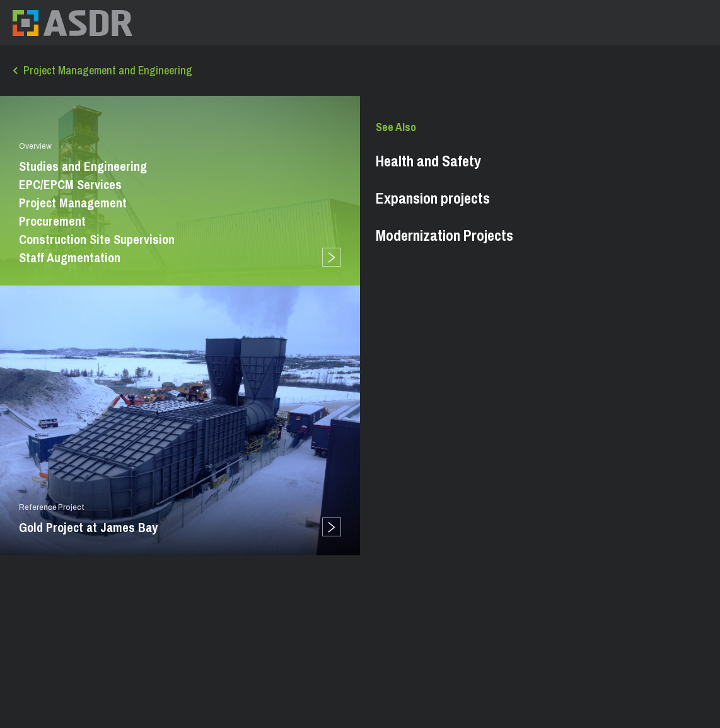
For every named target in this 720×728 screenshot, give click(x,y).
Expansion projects (433, 198)
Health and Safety (428, 161)
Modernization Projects (444, 235)
